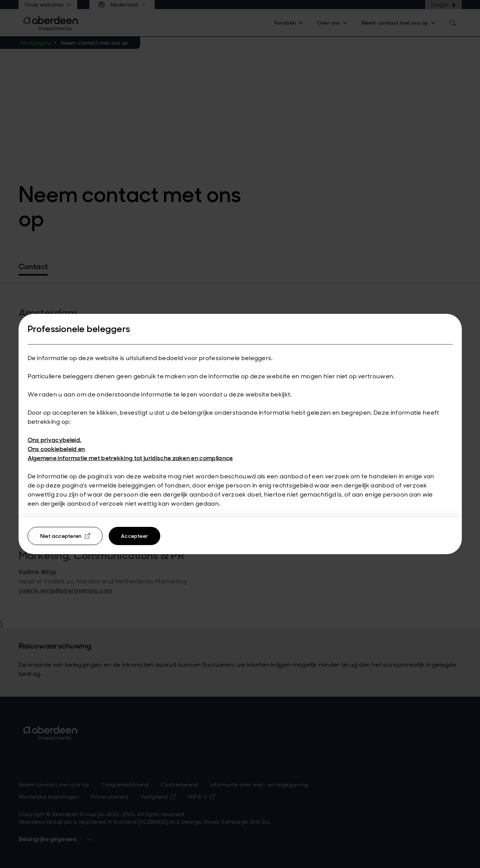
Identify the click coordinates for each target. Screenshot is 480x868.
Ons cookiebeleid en (56, 449)
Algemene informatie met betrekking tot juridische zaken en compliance (130, 458)
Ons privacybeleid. (55, 440)
